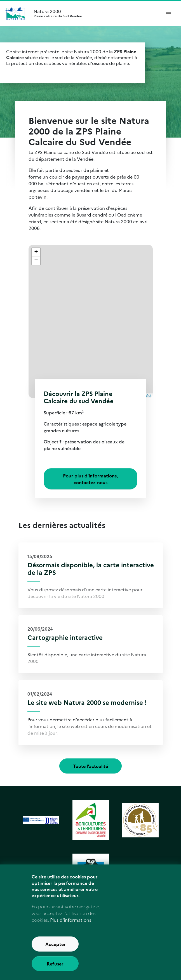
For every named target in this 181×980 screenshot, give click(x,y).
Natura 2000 (95, 13)
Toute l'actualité (90, 766)
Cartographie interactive (65, 637)
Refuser (55, 972)
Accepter (56, 952)
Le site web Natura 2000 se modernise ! (87, 702)
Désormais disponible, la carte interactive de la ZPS (91, 568)
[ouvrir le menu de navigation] (169, 13)
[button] (36, 252)
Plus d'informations (71, 928)
